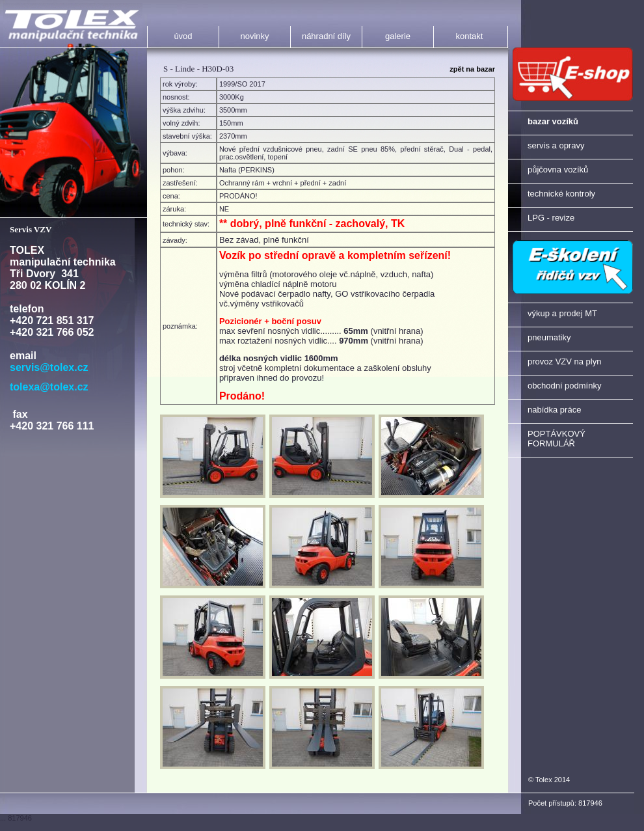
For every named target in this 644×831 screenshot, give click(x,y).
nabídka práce (554, 410)
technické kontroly (561, 194)
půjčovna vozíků (558, 170)
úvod (183, 36)
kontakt (470, 36)
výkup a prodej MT (562, 313)
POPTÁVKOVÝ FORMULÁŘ (557, 439)
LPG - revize (551, 218)
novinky (254, 36)
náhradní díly (326, 36)
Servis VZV (31, 229)
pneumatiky (549, 337)
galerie (398, 36)
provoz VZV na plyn (564, 361)
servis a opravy (556, 145)
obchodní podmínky (564, 386)
